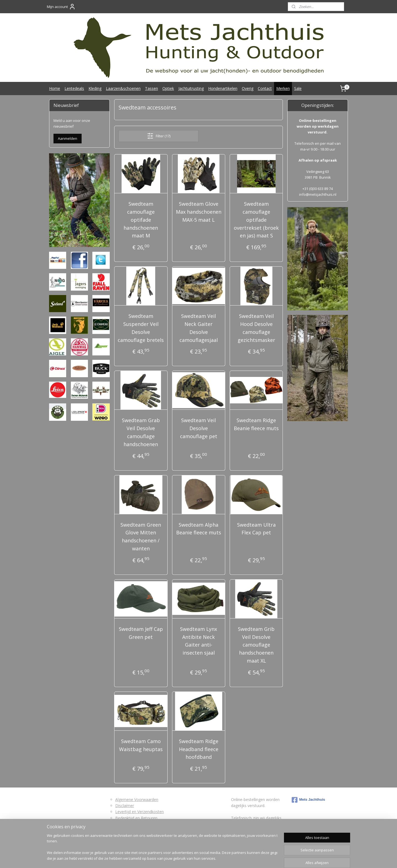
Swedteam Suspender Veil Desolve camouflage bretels (141, 328)
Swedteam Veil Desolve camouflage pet (198, 428)
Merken (283, 88)
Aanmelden (68, 138)
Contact (265, 88)
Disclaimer (125, 806)
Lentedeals (74, 88)
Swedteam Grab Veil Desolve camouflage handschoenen (141, 432)
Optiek (168, 88)
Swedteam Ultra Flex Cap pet (256, 529)
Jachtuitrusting (191, 88)
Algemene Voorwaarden (137, 799)
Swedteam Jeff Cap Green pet (141, 633)
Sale (298, 88)
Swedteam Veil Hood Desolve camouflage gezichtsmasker (256, 328)
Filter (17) (158, 136)
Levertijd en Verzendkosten (140, 812)
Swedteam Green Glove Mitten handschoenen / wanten (141, 537)
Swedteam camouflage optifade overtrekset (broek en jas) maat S (256, 220)
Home (55, 88)
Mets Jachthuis (308, 800)
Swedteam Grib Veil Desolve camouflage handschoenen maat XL (256, 645)
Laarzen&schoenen (123, 88)
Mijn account (61, 7)
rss (190, 858)
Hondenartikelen (223, 88)
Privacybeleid (127, 830)
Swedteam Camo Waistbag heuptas (141, 745)
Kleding (95, 88)
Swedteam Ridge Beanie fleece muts (256, 424)
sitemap (178, 858)
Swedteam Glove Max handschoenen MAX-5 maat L (198, 212)
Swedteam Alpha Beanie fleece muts (198, 529)
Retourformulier (129, 824)
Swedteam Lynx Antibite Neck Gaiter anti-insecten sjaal (198, 641)
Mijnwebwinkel (259, 858)
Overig (248, 88)
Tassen (151, 88)
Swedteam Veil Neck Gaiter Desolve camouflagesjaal (198, 328)
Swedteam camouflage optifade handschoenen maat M (141, 220)
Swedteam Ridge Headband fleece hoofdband (198, 749)
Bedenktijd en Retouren (136, 818)
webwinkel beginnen (211, 858)
